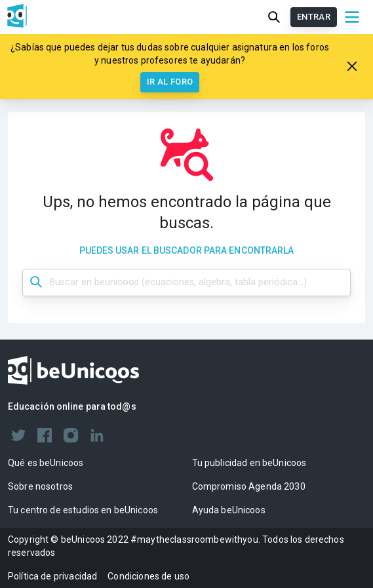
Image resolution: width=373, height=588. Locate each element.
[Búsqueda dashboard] (186, 283)
